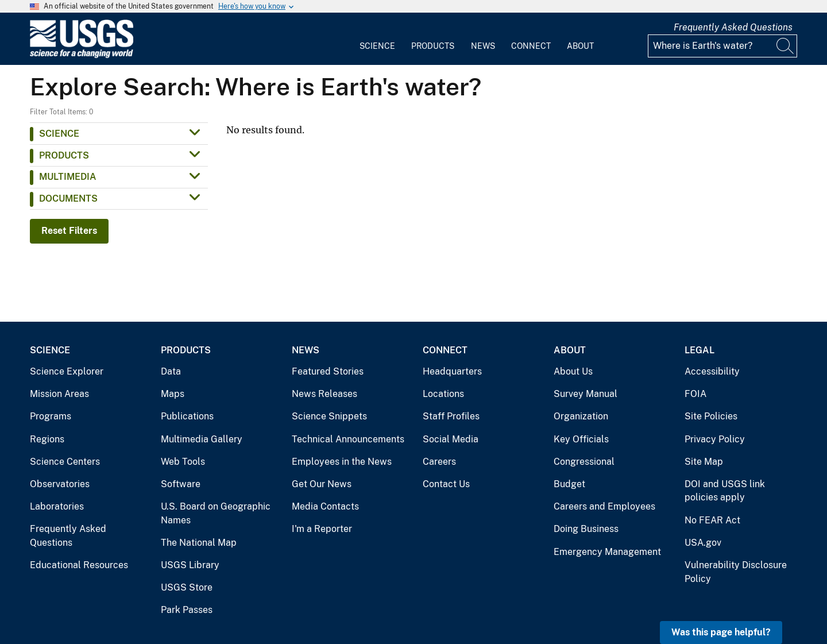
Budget (569, 484)
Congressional (584, 462)
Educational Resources (79, 565)
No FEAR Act (712, 520)
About (580, 46)
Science (377, 46)
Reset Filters (69, 231)
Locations (443, 394)
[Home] (82, 55)
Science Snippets (329, 416)
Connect (531, 46)
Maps (173, 394)
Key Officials (581, 439)
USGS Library (190, 565)
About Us (573, 371)
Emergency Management (607, 552)
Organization (581, 416)
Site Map (704, 462)
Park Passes (187, 610)
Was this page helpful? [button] (721, 632)
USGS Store (187, 587)
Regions (47, 439)
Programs (51, 416)
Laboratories (57, 506)
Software (181, 484)
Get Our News (322, 484)
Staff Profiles (451, 416)
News (483, 46)
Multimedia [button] (68, 177)
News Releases (324, 394)
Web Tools (183, 462)
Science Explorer (67, 371)
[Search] (786, 46)
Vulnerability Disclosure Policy (736, 572)
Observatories (60, 484)
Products (433, 46)
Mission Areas (59, 394)
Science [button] (59, 134)
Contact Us (446, 484)
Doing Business (586, 529)
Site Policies (711, 416)
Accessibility (712, 371)
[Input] (722, 46)
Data (171, 371)
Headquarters (452, 371)
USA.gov (703, 543)
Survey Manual (586, 394)
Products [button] (64, 155)
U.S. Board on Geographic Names (216, 513)
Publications (187, 416)
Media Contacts (325, 506)
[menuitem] (377, 39)
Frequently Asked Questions (733, 27)
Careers (439, 462)
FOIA (695, 394)
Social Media (451, 439)
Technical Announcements (348, 439)
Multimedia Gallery (202, 439)
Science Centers (65, 462)
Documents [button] (68, 198)
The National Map (199, 543)
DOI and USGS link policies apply (725, 491)
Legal (700, 350)
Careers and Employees (604, 506)
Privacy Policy (715, 439)
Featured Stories (328, 371)
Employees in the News (342, 462)
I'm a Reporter (322, 529)
